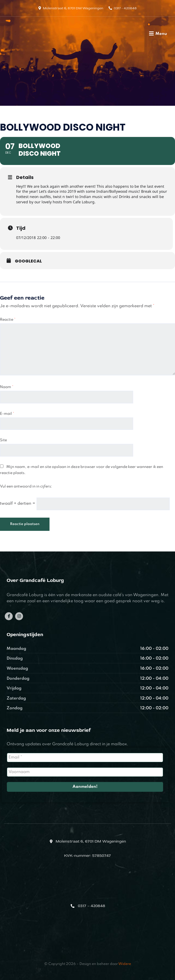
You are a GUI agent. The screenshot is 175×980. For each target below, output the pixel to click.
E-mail (7, 414)
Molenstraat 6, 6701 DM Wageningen (73, 8)
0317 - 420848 (125, 8)
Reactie (8, 320)
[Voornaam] (85, 772)
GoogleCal (28, 261)
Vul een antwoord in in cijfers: (26, 486)
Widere (125, 964)
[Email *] (85, 758)
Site (3, 440)
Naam (7, 387)
